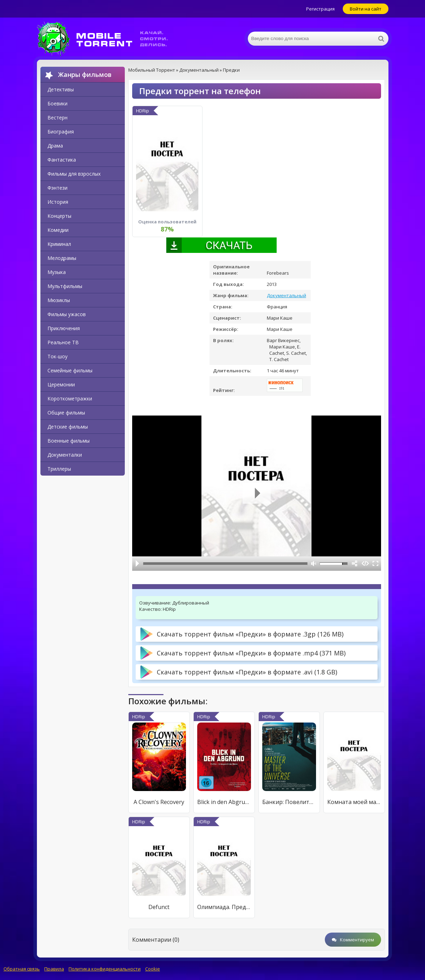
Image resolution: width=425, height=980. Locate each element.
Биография (61, 132)
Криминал (59, 244)
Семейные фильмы (70, 370)
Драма (55, 146)
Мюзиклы (59, 300)
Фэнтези (57, 188)
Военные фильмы (69, 441)
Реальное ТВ (63, 342)
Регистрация (320, 9)
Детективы (61, 89)
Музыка (57, 272)
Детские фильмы (68, 427)
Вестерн (57, 117)
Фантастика (62, 160)
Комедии (58, 230)
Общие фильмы (66, 413)
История (58, 202)
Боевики (57, 103)
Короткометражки (70, 398)
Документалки (65, 455)
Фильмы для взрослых (74, 174)
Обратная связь (22, 969)
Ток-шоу (57, 356)
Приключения (64, 328)
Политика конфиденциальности (105, 969)
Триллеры (59, 469)
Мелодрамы (62, 258)
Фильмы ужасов (67, 314)
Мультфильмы (65, 286)
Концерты (59, 216)
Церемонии (61, 384)
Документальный (286, 295)
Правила (54, 969)
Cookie (153, 969)
